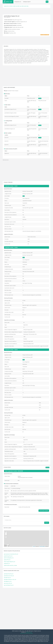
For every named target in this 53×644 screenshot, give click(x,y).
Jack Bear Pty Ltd (7, 578)
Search (47, 523)
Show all (47, 467)
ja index (18, 6)
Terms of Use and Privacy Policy (26, 633)
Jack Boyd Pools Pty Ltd (9, 574)
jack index (26, 6)
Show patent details (44, 511)
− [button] (6, 534)
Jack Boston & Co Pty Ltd (9, 576)
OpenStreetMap (42, 546)
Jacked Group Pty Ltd (8, 556)
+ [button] (6, 532)
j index (14, 6)
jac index (22, 6)
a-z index (10, 6)
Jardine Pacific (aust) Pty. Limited (10, 565)
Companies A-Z (18, 2)
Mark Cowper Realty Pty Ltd (10, 562)
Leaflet (34, 546)
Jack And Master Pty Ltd (9, 585)
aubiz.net (6, 6)
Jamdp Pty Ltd (7, 563)
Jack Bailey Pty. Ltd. (8, 581)
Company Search (27, 2)
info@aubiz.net (29, 632)
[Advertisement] (27, 11)
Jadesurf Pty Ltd (7, 560)
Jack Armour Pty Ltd (8, 583)
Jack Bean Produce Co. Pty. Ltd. (10, 579)
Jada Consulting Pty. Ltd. (9, 558)
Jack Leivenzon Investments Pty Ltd (11, 554)
